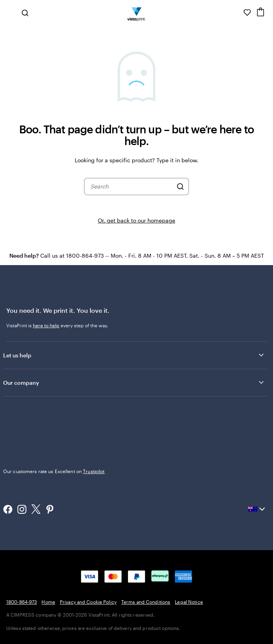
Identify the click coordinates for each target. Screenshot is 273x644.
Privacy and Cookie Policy (88, 602)
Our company (134, 382)
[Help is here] (236, 13)
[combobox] (131, 187)
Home (48, 602)
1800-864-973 (22, 602)
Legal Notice (189, 602)
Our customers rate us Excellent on (54, 471)
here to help (46, 325)
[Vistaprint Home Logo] (137, 13)
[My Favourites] (247, 13)
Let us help (134, 355)
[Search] (180, 187)
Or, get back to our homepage (136, 220)
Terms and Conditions (146, 602)
